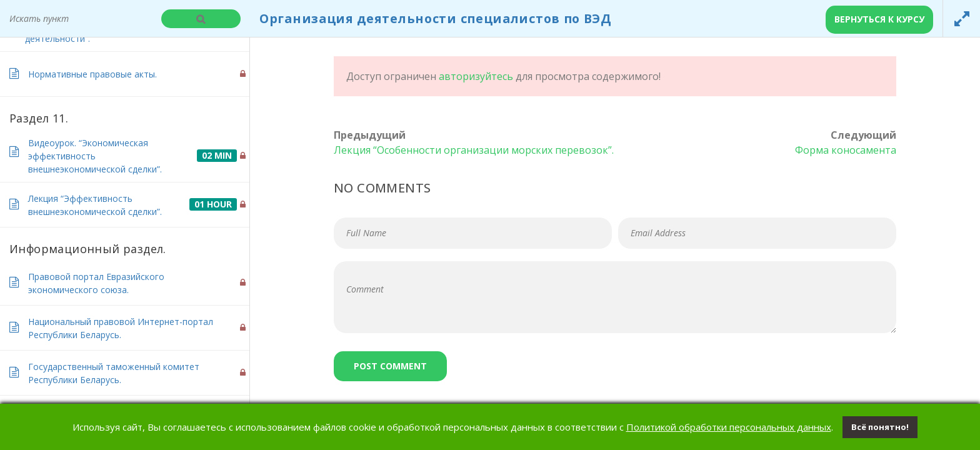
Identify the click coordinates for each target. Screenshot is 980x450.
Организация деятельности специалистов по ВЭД (435, 18)
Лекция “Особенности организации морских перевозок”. (474, 150)
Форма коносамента (846, 150)
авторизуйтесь (476, 76)
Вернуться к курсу (879, 19)
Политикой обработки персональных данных (729, 427)
